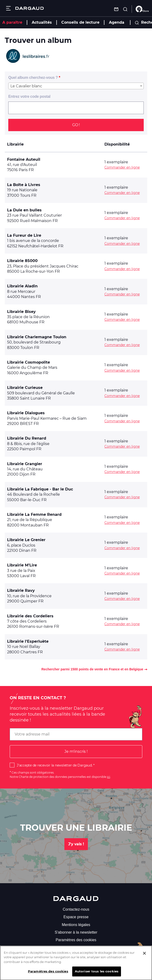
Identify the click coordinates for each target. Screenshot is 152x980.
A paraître (12, 22)
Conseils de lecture (80, 22)
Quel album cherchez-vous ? (33, 78)
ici (109, 777)
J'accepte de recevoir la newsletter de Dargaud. (55, 765)
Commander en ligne (122, 167)
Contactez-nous (76, 909)
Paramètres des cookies (76, 940)
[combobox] (76, 86)
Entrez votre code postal (29, 96)
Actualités (42, 22)
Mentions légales (76, 925)
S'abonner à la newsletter (76, 932)
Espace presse (76, 917)
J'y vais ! (76, 844)
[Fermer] (144, 957)
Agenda (117, 22)
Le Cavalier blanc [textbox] (26, 86)
